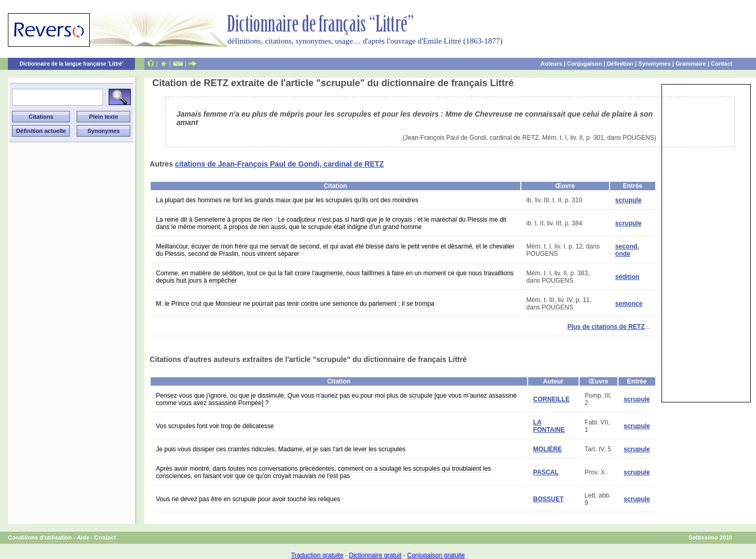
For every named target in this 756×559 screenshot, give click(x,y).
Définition (620, 64)
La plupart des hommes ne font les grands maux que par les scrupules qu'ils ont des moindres (287, 200)
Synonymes (655, 64)
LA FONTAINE (549, 426)
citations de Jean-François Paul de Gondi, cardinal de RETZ (279, 164)
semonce (629, 304)
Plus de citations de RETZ (606, 327)
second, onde (627, 250)
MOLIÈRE (548, 449)
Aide (83, 537)
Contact (722, 64)
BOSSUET (549, 499)
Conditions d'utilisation (40, 537)
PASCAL (546, 472)
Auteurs (551, 64)
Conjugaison (585, 64)
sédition (627, 277)
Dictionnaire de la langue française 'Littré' (71, 64)
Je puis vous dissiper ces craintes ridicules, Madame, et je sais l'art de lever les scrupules (281, 449)
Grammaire (691, 64)
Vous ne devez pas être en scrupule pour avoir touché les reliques (248, 499)
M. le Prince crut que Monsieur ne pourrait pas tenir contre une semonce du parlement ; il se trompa (295, 304)
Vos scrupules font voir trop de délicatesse (215, 426)
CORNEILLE (552, 399)
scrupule (628, 200)
